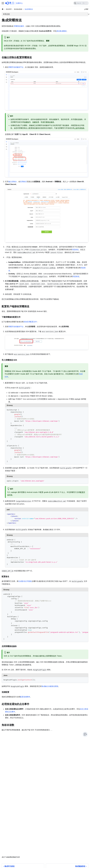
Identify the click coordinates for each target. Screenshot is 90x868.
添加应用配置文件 (30, 322)
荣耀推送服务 (19, 26)
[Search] (81, 3)
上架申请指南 (79, 128)
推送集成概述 (62, 31)
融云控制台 (13, 182)
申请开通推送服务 (47, 122)
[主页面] (3, 9)
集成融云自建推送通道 (50, 686)
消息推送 (75, 250)
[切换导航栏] (3, 3)
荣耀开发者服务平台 (16, 67)
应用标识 (23, 182)
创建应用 (36, 122)
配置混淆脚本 (25, 697)
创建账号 (27, 122)
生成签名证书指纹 (25, 581)
